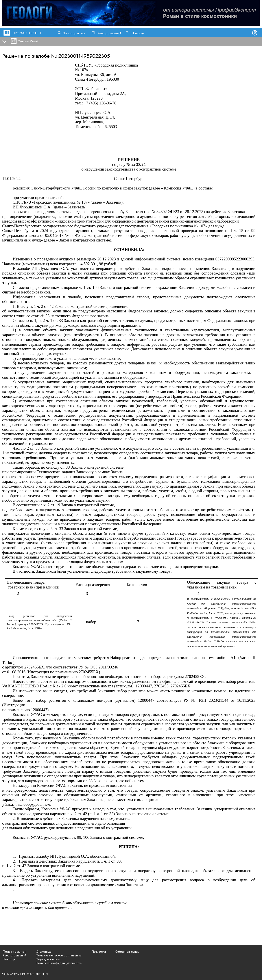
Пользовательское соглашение (59, 955)
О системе (44, 952)
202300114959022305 (84, 56)
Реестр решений (110, 33)
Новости (138, 33)
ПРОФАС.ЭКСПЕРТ (27, 33)
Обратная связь (127, 952)
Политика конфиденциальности (59, 963)
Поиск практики (74, 33)
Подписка (99, 952)
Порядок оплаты (48, 959)
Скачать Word (28, 41)
